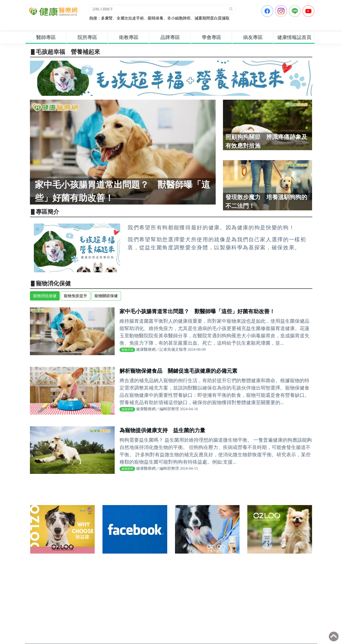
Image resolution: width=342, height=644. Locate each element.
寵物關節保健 (106, 296)
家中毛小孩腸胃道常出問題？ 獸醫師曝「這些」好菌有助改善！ (197, 311)
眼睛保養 (156, 18)
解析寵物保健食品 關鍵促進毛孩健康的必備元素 (178, 371)
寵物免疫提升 (75, 296)
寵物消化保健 (45, 296)
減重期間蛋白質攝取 (212, 18)
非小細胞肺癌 (179, 18)
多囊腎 (107, 18)
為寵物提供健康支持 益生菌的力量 (162, 430)
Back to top (334, 636)
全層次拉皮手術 (130, 18)
